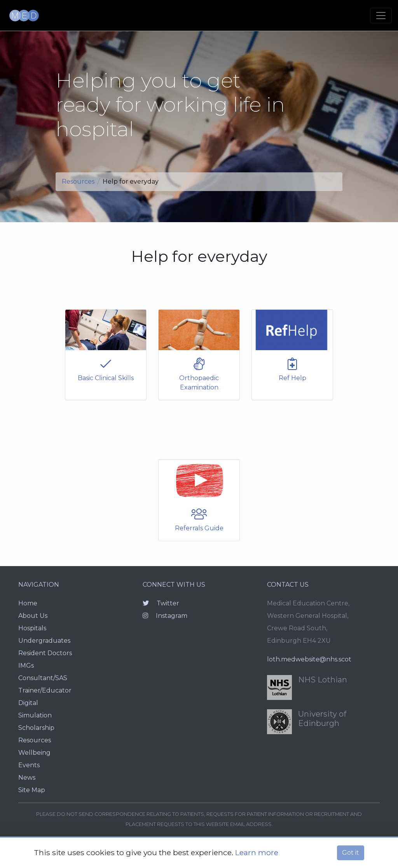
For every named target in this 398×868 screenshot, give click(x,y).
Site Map (32, 790)
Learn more (257, 852)
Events (29, 765)
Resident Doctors (45, 653)
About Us (33, 616)
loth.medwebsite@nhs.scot (309, 659)
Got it (351, 853)
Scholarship (36, 728)
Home (28, 603)
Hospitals (32, 628)
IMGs (26, 665)
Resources (78, 181)
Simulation (35, 715)
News (27, 778)
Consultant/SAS (43, 678)
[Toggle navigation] (381, 16)
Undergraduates (44, 641)
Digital (28, 703)
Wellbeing (34, 753)
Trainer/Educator (45, 690)
